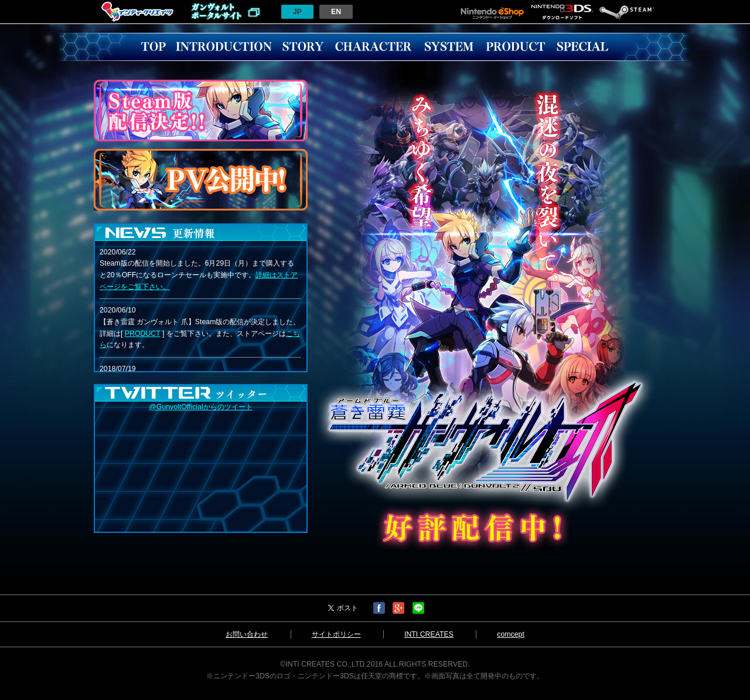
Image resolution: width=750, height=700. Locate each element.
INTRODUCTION (224, 47)
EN (336, 12)
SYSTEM (449, 47)
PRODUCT (516, 47)
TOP (154, 47)
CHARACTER (373, 47)
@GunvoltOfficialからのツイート (200, 407)
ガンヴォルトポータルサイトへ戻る (226, 12)
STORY (303, 47)
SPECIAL (582, 47)
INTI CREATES (429, 634)
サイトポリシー (336, 634)
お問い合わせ (247, 634)
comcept (511, 634)
